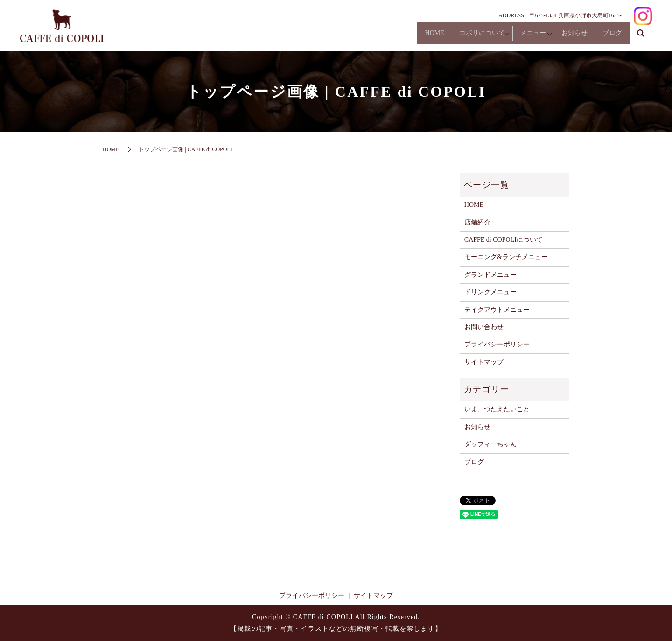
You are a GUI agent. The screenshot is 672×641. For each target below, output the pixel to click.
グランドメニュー (490, 275)
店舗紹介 (477, 222)
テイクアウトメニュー (497, 310)
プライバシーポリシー (497, 344)
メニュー (515, 37)
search (641, 37)
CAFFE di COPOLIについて (504, 240)
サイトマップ (484, 362)
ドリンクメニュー (490, 292)
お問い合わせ (484, 327)
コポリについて (457, 37)
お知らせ (564, 37)
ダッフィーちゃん (490, 444)
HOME (402, 37)
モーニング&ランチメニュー (506, 257)
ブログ (609, 37)
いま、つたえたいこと (497, 409)
